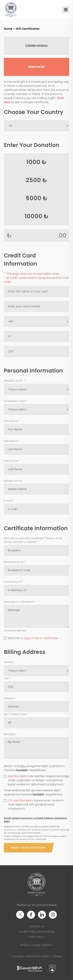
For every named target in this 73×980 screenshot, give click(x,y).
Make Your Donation (28, 848)
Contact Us (36, 926)
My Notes (10, 734)
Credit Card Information (21, 260)
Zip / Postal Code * (16, 714)
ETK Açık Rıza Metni (20, 800)
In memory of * (13, 582)
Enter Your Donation (32, 145)
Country (9, 662)
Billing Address (25, 652)
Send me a (31, 638)
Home (8, 29)
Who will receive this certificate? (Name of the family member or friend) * (33, 540)
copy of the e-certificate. (41, 638)
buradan (22, 770)
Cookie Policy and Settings (37, 932)
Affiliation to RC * (14, 381)
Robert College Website (37, 945)
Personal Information (33, 371)
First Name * (12, 421)
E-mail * (9, 501)
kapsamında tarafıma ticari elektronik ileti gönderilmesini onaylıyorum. (34, 805)
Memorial (36, 67)
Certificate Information (36, 528)
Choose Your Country (34, 112)
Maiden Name (13, 481)
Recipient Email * (15, 562)
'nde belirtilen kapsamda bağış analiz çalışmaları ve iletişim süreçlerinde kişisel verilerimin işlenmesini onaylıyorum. (36, 780)
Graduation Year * (15, 401)
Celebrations (36, 46)
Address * (10, 698)
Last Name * (12, 441)
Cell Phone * (12, 461)
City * (7, 678)
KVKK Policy (36, 937)
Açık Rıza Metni (18, 776)
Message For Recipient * (19, 602)
